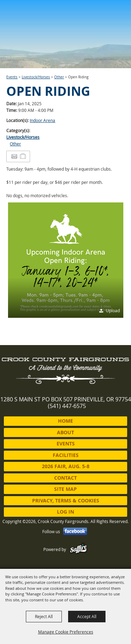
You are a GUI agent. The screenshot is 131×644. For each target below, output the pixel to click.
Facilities (66, 455)
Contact (65, 478)
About (65, 432)
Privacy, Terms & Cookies (66, 500)
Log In (65, 512)
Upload (113, 310)
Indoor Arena (42, 120)
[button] (66, 260)
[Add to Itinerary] (23, 156)
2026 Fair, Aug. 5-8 (66, 466)
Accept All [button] (87, 616)
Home (65, 421)
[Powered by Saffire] (78, 549)
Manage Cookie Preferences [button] (66, 632)
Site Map (65, 489)
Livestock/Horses (36, 77)
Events (12, 77)
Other (59, 77)
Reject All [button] (44, 616)
